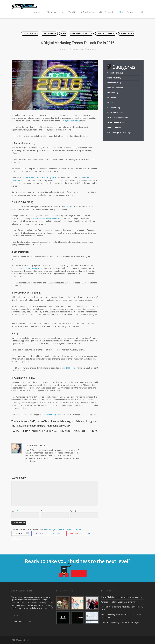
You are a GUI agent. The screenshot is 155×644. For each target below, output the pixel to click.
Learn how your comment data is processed (62, 529)
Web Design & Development (82, 12)
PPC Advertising (114, 108)
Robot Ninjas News (115, 112)
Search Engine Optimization (81, 34)
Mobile (63, 34)
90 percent (68, 206)
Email (44, 511)
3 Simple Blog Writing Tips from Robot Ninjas (120, 622)
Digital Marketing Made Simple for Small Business (122, 597)
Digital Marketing (56, 12)
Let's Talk (79, 573)
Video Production (107, 12)
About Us (39, 12)
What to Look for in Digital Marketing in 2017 (120, 602)
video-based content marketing (47, 218)
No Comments (91, 49)
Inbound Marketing (115, 88)
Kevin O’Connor (65, 49)
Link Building (112, 93)
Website (74, 511)
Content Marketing (30, 34)
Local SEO (111, 98)
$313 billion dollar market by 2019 (41, 177)
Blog (121, 12)
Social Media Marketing (106, 34)
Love (22, 533)
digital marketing (72, 121)
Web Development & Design (119, 132)
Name (15, 511)
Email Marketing (114, 83)
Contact (131, 12)
